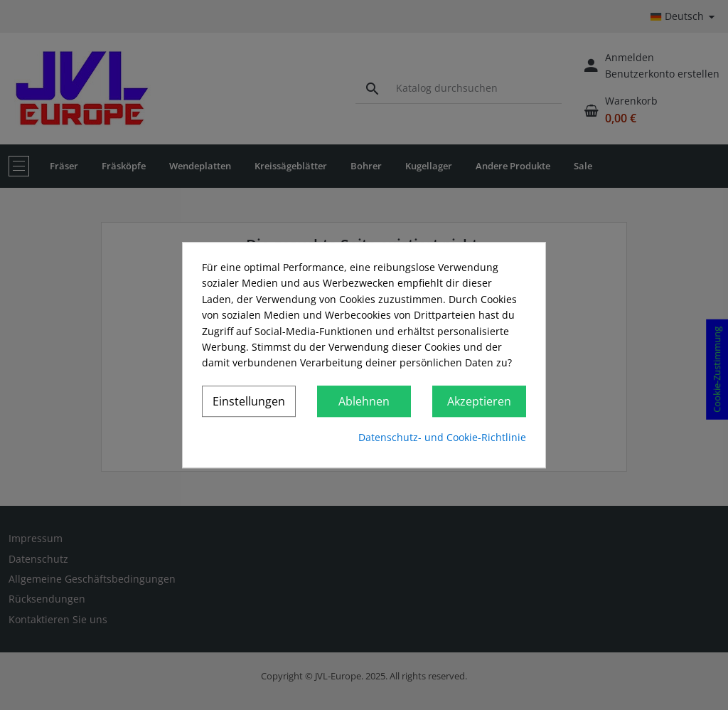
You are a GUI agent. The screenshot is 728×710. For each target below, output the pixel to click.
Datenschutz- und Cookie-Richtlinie (442, 437)
